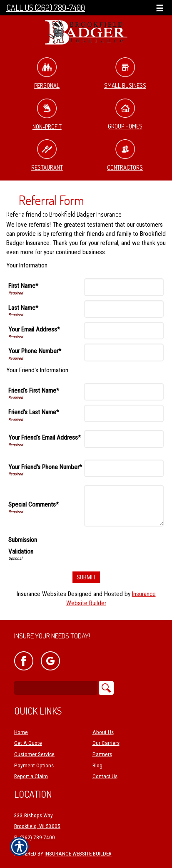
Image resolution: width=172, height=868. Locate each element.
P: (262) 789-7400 (35, 837)
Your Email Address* (34, 329)
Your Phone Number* (35, 351)
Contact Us (105, 776)
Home (21, 732)
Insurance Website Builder (78, 854)
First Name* (23, 286)
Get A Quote (28, 743)
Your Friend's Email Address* (45, 438)
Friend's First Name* (34, 391)
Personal (47, 73)
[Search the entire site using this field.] (56, 688)
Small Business (125, 73)
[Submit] (86, 577)
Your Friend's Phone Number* (45, 467)
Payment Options (34, 765)
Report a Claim (31, 776)
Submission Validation (23, 546)
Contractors (125, 155)
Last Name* (23, 308)
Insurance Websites (41, 594)
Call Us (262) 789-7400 (46, 8)
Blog (97, 765)
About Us (103, 732)
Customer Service (34, 754)
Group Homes (125, 115)
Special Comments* (34, 504)
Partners (102, 754)
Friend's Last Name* (34, 412)
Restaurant (47, 155)
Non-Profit (47, 115)
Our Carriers (106, 743)
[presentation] (100, 547)
